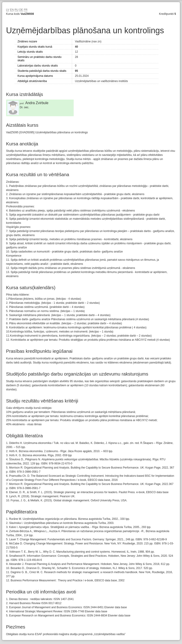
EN (12, 10)
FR (26, 10)
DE (21, 10)
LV (8, 10)
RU (17, 10)
